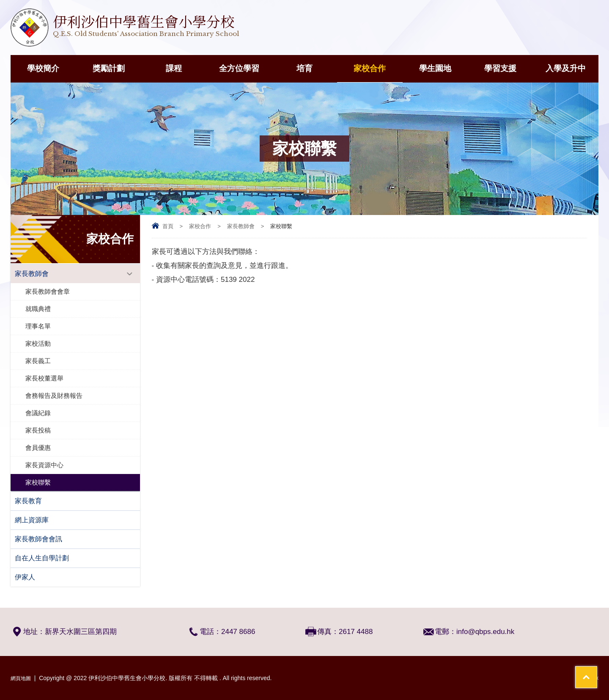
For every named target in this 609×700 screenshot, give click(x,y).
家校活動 (38, 343)
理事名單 (38, 326)
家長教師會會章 (48, 291)
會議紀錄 (38, 413)
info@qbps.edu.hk (485, 632)
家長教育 (28, 501)
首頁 (168, 226)
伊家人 (25, 577)
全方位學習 (239, 68)
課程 (174, 68)
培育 (304, 68)
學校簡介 (43, 68)
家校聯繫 (38, 482)
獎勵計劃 (109, 68)
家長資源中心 (44, 465)
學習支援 (500, 68)
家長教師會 (241, 226)
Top (588, 662)
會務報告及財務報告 (54, 395)
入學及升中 (566, 68)
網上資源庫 (32, 520)
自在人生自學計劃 (42, 558)
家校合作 (370, 68)
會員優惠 (38, 448)
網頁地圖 (22, 678)
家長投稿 (38, 430)
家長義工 (38, 361)
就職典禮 (38, 309)
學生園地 (435, 68)
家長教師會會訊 (38, 539)
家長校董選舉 (44, 378)
